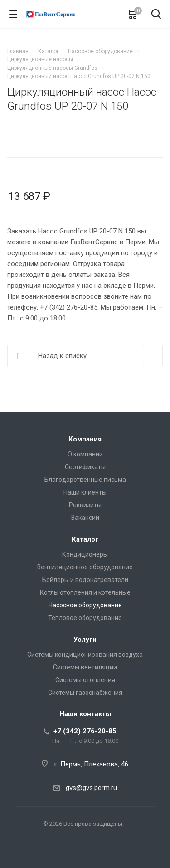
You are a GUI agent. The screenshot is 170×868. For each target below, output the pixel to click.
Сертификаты (85, 467)
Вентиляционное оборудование (85, 567)
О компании (85, 454)
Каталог (85, 539)
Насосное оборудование (85, 605)
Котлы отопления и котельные (85, 592)
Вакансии (85, 518)
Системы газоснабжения (85, 693)
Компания (85, 439)
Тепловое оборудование (85, 618)
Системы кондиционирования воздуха (85, 655)
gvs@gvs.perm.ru (91, 788)
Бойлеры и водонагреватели (85, 580)
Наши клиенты (85, 492)
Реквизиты (85, 505)
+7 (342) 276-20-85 (85, 731)
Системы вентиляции (85, 667)
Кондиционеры (85, 554)
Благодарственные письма (85, 480)
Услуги (85, 640)
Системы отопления (85, 680)
